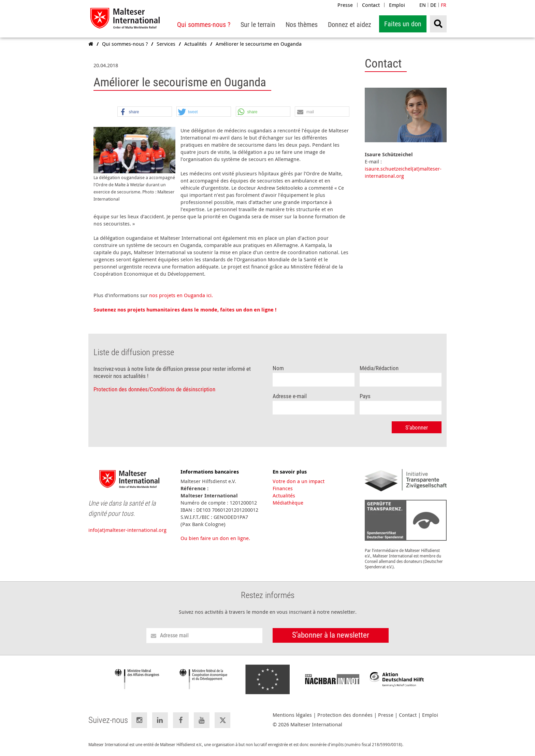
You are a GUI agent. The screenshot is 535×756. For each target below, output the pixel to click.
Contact (371, 5)
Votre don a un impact (299, 481)
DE (433, 5)
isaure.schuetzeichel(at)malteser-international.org (403, 172)
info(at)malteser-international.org (127, 530)
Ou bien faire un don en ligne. (215, 538)
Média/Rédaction (379, 368)
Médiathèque (288, 503)
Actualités (284, 495)
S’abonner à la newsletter (331, 635)
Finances (283, 488)
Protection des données (345, 715)
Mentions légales (292, 715)
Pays (365, 396)
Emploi (397, 5)
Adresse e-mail (290, 396)
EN (423, 5)
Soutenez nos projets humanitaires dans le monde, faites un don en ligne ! (185, 310)
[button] (145, 112)
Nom (278, 368)
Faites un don (403, 24)
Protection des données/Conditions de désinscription (154, 389)
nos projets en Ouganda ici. (181, 295)
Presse (345, 5)
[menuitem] (204, 25)
